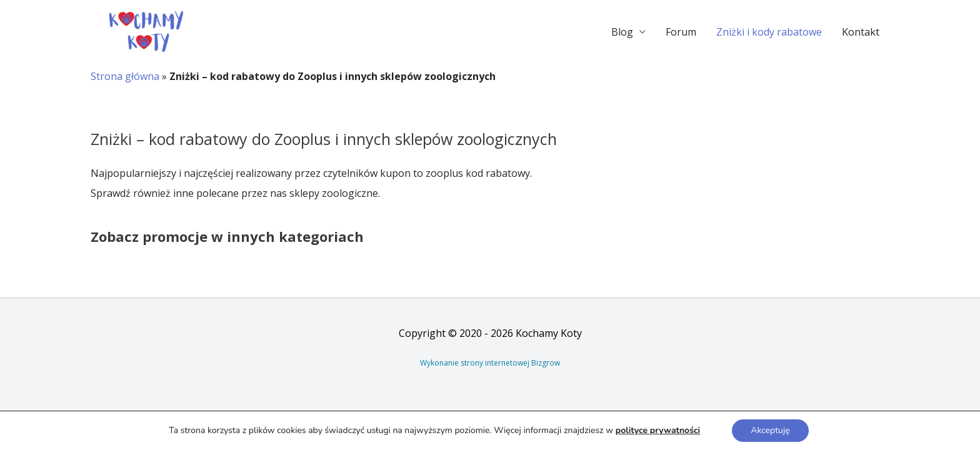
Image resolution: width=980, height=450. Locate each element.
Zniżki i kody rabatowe (769, 32)
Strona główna (125, 76)
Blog (622, 32)
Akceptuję (770, 430)
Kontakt (861, 32)
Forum (681, 32)
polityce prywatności (658, 430)
